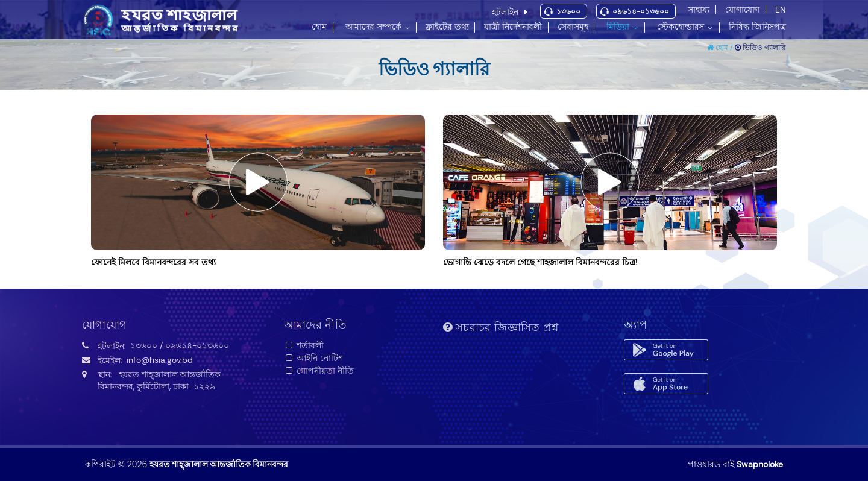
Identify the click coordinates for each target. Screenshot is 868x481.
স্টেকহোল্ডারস (681, 27)
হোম (319, 27)
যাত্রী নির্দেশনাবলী (513, 27)
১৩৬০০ (568, 11)
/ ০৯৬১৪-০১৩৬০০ (194, 345)
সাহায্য (699, 10)
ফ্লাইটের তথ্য (447, 27)
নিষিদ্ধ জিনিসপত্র (757, 27)
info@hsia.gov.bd (160, 360)
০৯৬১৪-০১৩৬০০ (641, 11)
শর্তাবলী (304, 345)
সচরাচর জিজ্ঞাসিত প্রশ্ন (501, 327)
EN (781, 10)
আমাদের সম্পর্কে (373, 27)
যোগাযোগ (742, 10)
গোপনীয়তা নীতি (319, 371)
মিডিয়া (618, 27)
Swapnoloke (760, 464)
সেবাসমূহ (573, 27)
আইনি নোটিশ (314, 358)
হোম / (721, 48)
